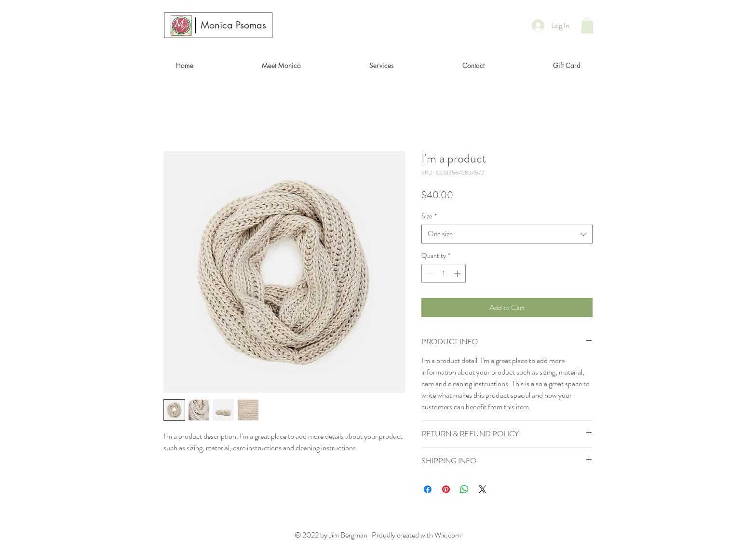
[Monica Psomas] (233, 25)
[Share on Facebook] (428, 489)
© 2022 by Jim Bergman (332, 535)
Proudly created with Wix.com (416, 535)
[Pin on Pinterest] (446, 489)
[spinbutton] (444, 274)
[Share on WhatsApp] (464, 489)
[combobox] (507, 234)
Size (429, 216)
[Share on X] (483, 489)
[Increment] (458, 274)
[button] (587, 25)
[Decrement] (429, 274)
